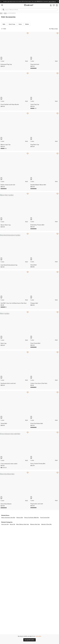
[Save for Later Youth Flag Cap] (57, 75)
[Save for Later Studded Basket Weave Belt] (57, 158)
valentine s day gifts (46, 540)
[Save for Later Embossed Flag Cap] (28, 33)
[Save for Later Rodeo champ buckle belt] (28, 158)
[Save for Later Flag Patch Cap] (57, 116)
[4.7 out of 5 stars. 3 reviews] (4, 194)
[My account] (51, 5)
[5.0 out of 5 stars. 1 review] (34, 236)
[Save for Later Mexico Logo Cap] (28, 116)
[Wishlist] (54, 5)
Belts (4, 24)
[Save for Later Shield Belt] (57, 241)
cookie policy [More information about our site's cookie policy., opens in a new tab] (38, 636)
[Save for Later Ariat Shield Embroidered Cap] (28, 241)
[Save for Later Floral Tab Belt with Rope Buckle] (28, 75)
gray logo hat (5, 540)
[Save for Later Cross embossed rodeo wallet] (28, 446)
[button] (57, 5)
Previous (1, 2)
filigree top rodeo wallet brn (32, 534)
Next (58, 2)
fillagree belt (20, 534)
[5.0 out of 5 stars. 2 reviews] (4, 524)
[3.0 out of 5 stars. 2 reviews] (34, 111)
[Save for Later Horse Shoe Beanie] (28, 488)
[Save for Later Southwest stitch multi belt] (28, 363)
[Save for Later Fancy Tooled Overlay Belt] (57, 446)
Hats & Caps (12, 24)
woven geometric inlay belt (8, 534)
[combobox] (30, 10)
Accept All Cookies (30, 640)
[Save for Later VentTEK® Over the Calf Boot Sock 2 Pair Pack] (28, 280)
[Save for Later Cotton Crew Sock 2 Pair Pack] (57, 363)
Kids (5, 13)
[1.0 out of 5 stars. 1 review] (4, 482)
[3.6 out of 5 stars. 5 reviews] (4, 317)
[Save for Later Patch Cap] (28, 322)
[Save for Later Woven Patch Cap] (28, 199)
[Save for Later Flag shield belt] (57, 33)
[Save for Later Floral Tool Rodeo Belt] (57, 405)
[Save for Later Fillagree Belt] (57, 280)
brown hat (12, 540)
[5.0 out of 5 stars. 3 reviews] (34, 70)
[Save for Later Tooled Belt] (28, 405)
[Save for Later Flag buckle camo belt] (57, 488)
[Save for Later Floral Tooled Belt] (57, 322)
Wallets (27, 24)
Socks (20, 24)
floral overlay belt (45, 534)
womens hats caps (35, 540)
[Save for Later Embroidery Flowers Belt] (57, 199)
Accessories (12, 13)
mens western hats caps (23, 540)
